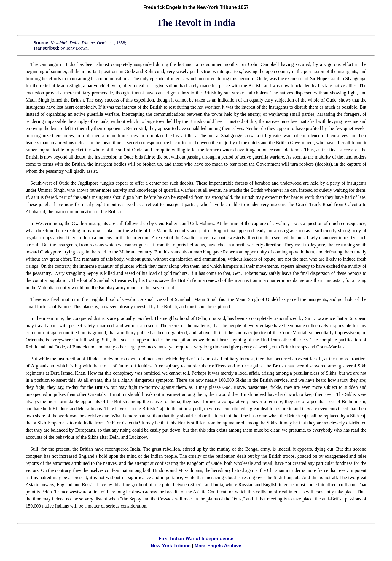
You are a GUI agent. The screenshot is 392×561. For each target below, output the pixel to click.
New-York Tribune (171, 546)
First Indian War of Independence (196, 539)
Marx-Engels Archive (218, 546)
